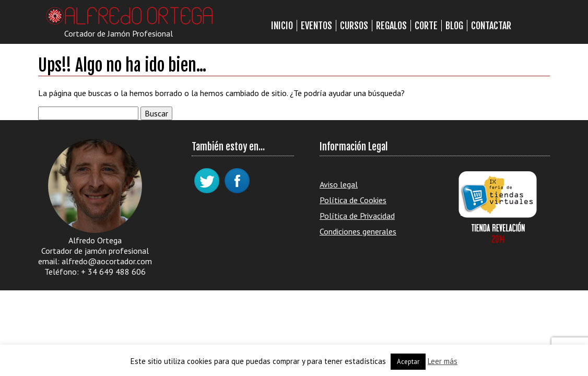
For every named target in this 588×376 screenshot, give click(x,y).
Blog (454, 26)
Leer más (443, 361)
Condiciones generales (358, 231)
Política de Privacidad (357, 216)
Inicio (282, 26)
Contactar (491, 26)
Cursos (354, 26)
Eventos (316, 26)
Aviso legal (339, 184)
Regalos (391, 26)
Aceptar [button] (408, 362)
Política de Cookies (353, 200)
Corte (426, 26)
